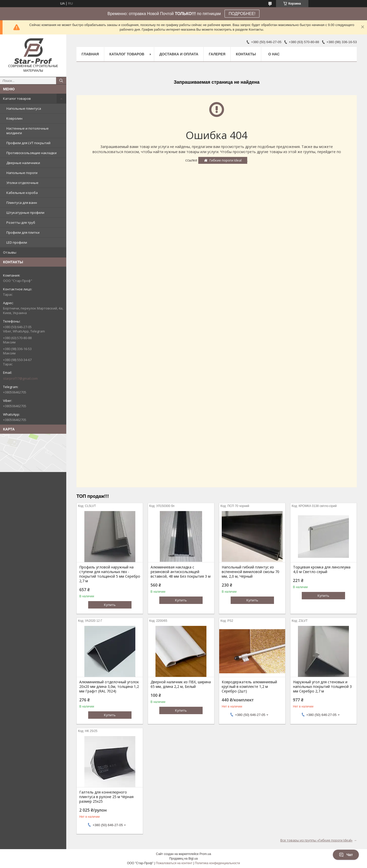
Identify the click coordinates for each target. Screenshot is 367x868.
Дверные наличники (23, 163)
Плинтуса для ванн (22, 203)
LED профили (17, 242)
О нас (274, 54)
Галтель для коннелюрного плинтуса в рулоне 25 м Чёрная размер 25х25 (106, 797)
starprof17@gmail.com (20, 378)
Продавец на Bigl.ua (183, 859)
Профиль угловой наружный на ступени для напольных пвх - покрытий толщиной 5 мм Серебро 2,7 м (110, 574)
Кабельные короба (22, 193)
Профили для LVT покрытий (28, 143)
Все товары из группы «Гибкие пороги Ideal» (316, 840)
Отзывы (10, 252)
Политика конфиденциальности (218, 863)
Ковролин (14, 118)
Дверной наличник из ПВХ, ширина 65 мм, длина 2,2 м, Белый (181, 684)
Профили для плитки (23, 232)
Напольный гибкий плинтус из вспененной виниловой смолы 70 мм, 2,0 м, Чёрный (251, 572)
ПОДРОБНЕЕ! (242, 14)
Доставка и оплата (179, 54)
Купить (110, 605)
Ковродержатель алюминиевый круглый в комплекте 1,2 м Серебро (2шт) (249, 687)
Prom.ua (205, 854)
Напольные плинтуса (24, 108)
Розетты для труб (21, 222)
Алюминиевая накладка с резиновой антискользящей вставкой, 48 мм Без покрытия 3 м (181, 572)
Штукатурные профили (25, 213)
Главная (90, 54)
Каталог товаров (17, 98)
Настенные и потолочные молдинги (28, 131)
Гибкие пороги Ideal (226, 160)
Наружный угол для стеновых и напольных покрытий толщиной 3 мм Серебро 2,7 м (322, 687)
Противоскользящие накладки (31, 153)
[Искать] (61, 81)
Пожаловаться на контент (174, 863)
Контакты (246, 54)
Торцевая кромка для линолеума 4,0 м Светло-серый (322, 569)
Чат (346, 855)
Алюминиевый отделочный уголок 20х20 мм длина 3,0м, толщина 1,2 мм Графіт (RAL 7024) (109, 687)
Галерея (217, 54)
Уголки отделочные (22, 183)
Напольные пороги (22, 173)
